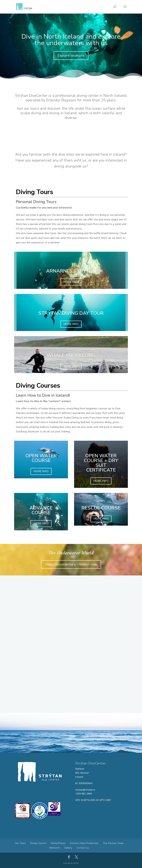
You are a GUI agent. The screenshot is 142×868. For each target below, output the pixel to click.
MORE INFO (71, 282)
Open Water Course (41, 458)
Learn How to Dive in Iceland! (43, 395)
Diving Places (58, 843)
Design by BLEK (71, 863)
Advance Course (41, 510)
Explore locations (71, 56)
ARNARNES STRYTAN (71, 271)
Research (55, 848)
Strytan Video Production (84, 843)
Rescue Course (101, 508)
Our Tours (20, 843)
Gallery (68, 848)
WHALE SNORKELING (71, 355)
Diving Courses (38, 843)
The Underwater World (71, 553)
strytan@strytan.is (85, 790)
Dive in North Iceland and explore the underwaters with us (71, 40)
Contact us (83, 848)
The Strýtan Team (113, 843)
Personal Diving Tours (36, 202)
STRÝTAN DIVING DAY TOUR (71, 313)
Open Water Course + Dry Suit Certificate (101, 463)
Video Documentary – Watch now (71, 564)
